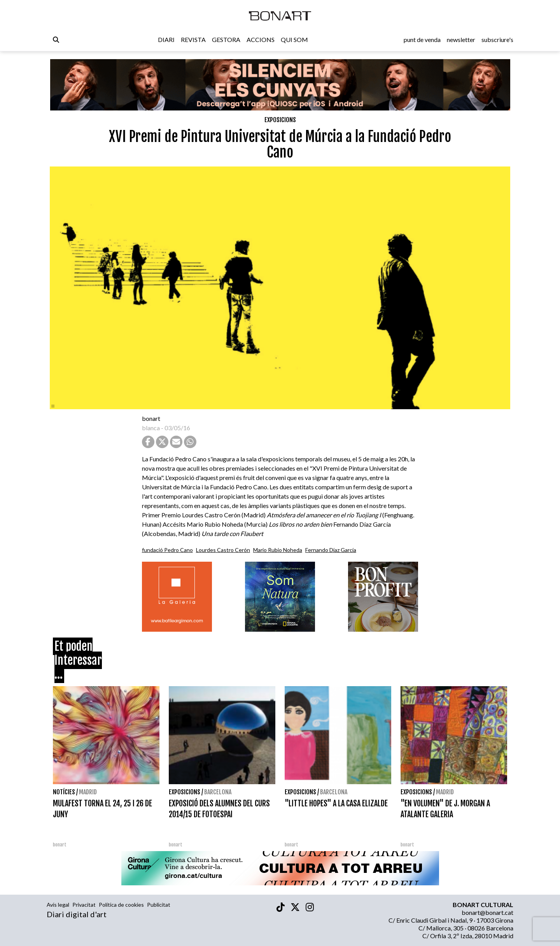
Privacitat (84, 905)
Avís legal (58, 905)
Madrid (88, 792)
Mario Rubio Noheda (278, 550)
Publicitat (159, 905)
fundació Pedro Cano (167, 550)
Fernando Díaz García (331, 550)
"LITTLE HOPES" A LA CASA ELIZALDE (336, 803)
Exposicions (280, 120)
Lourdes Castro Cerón (223, 550)
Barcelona (218, 792)
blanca (151, 428)
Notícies (64, 792)
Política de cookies (121, 905)
